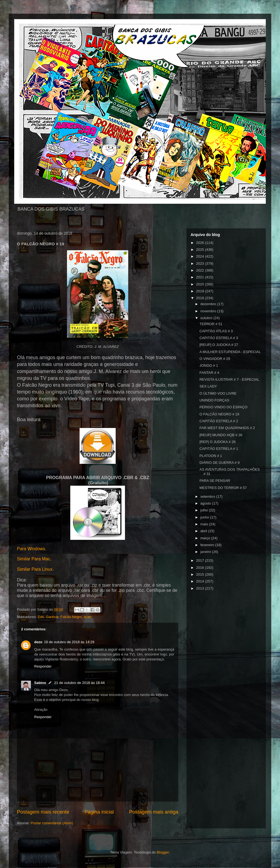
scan (87, 617)
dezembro (209, 304)
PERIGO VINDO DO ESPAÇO (223, 407)
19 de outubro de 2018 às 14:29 (69, 642)
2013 (201, 588)
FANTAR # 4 (209, 373)
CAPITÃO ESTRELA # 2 (219, 421)
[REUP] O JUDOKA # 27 (219, 345)
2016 (201, 568)
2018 (201, 298)
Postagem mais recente (43, 812)
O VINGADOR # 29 (215, 359)
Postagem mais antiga (154, 812)
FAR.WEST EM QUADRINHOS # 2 (227, 428)
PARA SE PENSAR (215, 481)
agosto (206, 503)
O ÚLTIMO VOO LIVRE (218, 393)
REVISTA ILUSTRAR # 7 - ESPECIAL (229, 379)
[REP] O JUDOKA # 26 (217, 442)
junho (205, 517)
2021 (201, 277)
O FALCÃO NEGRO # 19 (219, 414)
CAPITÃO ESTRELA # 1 (219, 449)
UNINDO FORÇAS (214, 400)
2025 (201, 250)
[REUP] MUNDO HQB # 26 (221, 435)
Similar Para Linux (35, 569)
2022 (201, 270)
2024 (201, 256)
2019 (201, 291)
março (206, 538)
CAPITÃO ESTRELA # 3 (219, 338)
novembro (209, 311)
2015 (201, 574)
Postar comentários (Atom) (52, 823)
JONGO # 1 (209, 365)
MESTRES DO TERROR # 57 (223, 488)
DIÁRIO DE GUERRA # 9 (219, 463)
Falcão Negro (71, 617)
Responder (43, 666)
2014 (201, 581)
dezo (38, 642)
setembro (208, 496)
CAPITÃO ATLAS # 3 (216, 331)
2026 (201, 243)
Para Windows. (32, 549)
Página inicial (99, 812)
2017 (201, 560)
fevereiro (208, 545)
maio (205, 524)
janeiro (206, 552)
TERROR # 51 (211, 324)
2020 (201, 284)
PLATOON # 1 (211, 456)
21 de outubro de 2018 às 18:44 (79, 683)
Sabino (40, 683)
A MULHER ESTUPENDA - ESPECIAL (230, 352)
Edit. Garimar (48, 617)
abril (204, 531)
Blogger (163, 852)
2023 (201, 263)
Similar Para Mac (34, 559)
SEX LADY (208, 386)
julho (205, 510)
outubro (207, 318)
